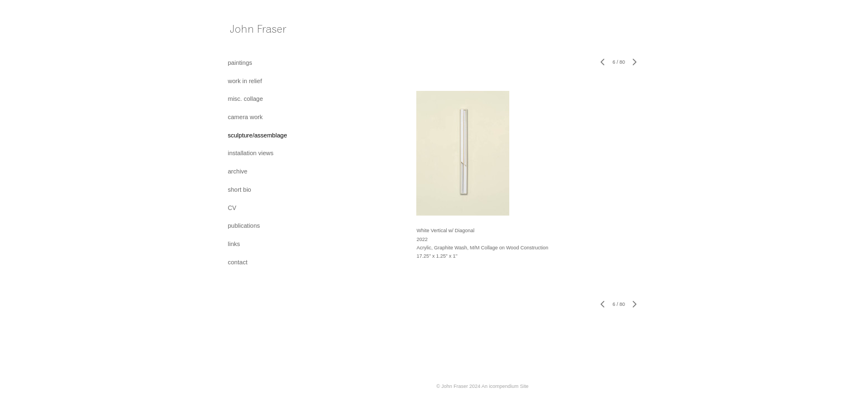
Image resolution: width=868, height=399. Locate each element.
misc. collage (246, 99)
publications (244, 226)
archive (238, 171)
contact (238, 262)
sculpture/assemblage (258, 135)
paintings (240, 63)
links (234, 244)
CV (232, 208)
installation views (251, 153)
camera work (246, 117)
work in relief (245, 81)
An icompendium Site (505, 386)
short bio (240, 190)
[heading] (256, 32)
